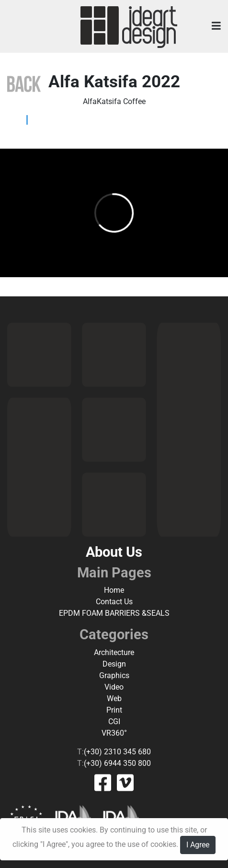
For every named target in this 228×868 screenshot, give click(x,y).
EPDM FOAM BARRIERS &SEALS (114, 613)
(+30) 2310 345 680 (117, 752)
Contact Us (114, 602)
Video (114, 687)
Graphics (114, 675)
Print (114, 710)
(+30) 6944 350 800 (117, 763)
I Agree (198, 845)
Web (114, 698)
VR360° (114, 733)
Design (114, 664)
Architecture (114, 652)
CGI (114, 721)
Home (114, 590)
